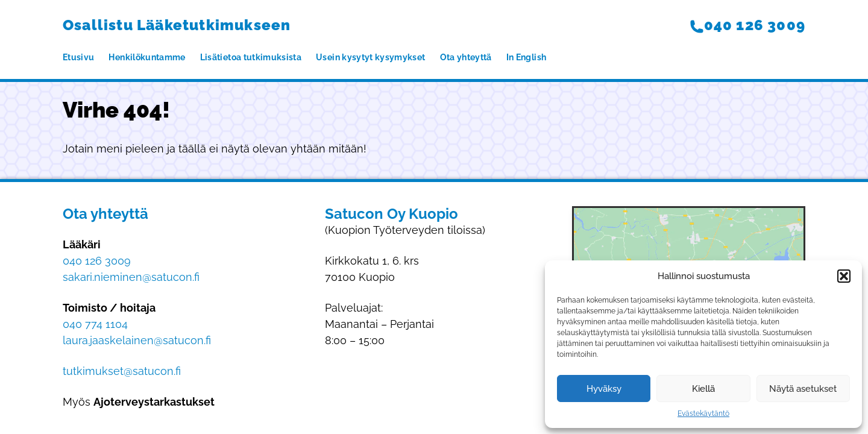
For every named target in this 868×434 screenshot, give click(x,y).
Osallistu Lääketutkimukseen (177, 25)
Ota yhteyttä (466, 57)
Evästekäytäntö (703, 414)
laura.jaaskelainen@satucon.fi (137, 340)
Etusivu (78, 57)
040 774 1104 (95, 324)
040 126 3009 (747, 25)
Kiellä (703, 389)
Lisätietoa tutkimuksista (251, 57)
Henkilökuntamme (147, 57)
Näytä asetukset (803, 389)
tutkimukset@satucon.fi (122, 371)
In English (527, 57)
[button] (844, 276)
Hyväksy (604, 389)
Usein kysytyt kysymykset (370, 57)
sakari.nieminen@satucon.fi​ (131, 277)
